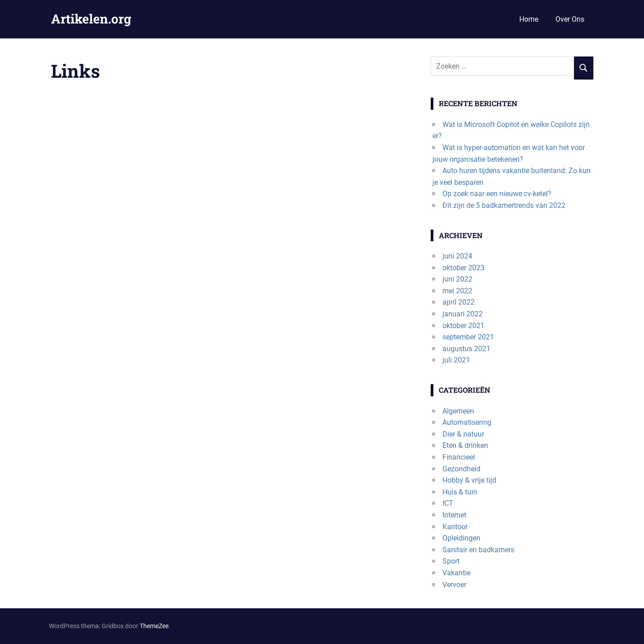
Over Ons (570, 19)
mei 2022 (457, 291)
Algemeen (458, 411)
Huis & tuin (460, 492)
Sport (451, 561)
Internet (454, 515)
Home (529, 19)
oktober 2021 (463, 326)
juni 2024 (457, 256)
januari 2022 (463, 314)
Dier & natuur (463, 434)
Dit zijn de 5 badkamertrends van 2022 (504, 205)
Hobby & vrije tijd (469, 480)
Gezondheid (461, 469)
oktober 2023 (463, 268)
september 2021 (468, 337)
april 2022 (458, 302)
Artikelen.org (91, 19)
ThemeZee (154, 626)
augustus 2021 (466, 349)
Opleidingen (461, 538)
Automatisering (467, 422)
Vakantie (456, 573)
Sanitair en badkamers (478, 550)
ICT (448, 503)
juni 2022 (457, 279)
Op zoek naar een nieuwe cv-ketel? (497, 194)
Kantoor (455, 527)
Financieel (459, 457)
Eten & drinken (465, 445)
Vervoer (454, 585)
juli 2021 (456, 360)
